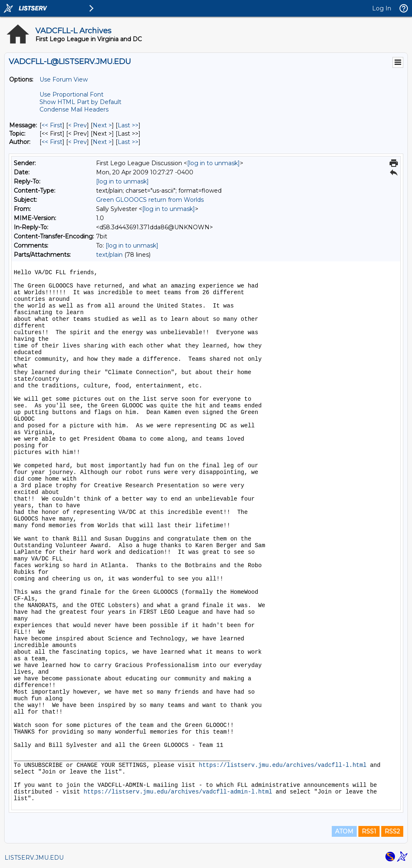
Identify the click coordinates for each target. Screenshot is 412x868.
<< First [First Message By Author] (52, 142)
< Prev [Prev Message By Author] (78, 142)
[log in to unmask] (213, 163)
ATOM (344, 831)
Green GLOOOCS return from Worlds (150, 200)
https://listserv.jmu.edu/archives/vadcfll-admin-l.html (178, 792)
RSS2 (392, 831)
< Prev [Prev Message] (78, 125)
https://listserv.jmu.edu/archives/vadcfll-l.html (282, 765)
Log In (382, 8)
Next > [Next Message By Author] (102, 142)
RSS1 (369, 831)
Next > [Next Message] (102, 125)
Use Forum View (64, 79)
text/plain (109, 255)
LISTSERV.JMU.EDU (34, 858)
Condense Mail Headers (74, 109)
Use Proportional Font (72, 94)
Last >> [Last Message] (128, 125)
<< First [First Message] (52, 125)
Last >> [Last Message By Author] (128, 142)
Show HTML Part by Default (80, 102)
